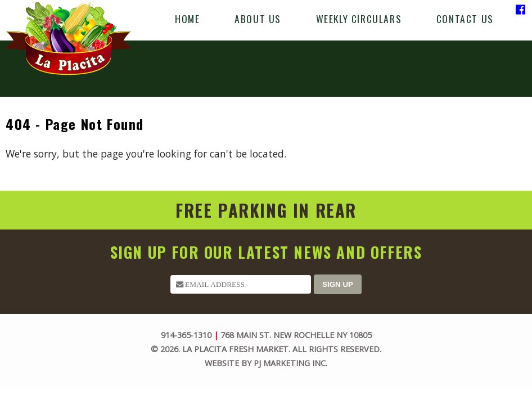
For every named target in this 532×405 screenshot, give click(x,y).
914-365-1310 (186, 335)
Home (187, 19)
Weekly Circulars (359, 19)
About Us (258, 19)
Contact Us (465, 19)
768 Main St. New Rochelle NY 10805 (296, 335)
